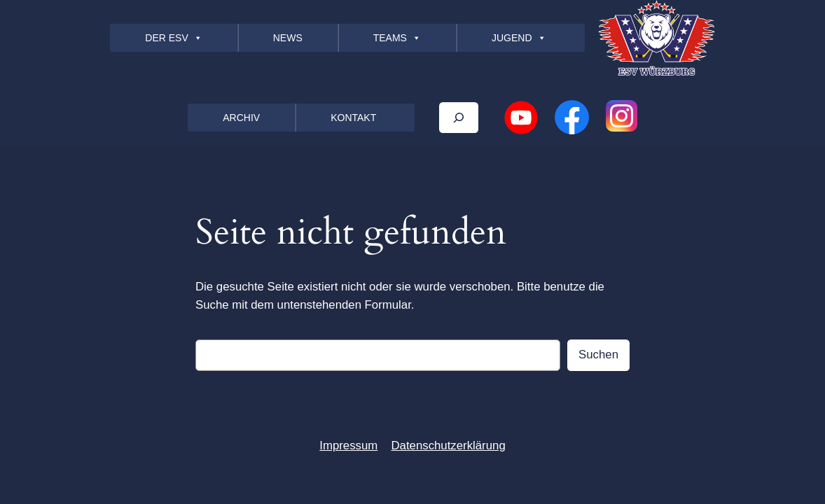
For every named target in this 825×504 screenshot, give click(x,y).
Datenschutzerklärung (448, 446)
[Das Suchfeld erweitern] (459, 117)
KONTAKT (353, 118)
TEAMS (397, 38)
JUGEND (519, 38)
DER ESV (173, 38)
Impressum (348, 446)
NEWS (288, 38)
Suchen (598, 355)
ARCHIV (241, 118)
